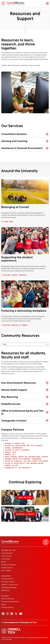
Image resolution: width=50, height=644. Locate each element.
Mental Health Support (14, 390)
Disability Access (11, 404)
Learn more (8, 222)
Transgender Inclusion (14, 421)
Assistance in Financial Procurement (22, 148)
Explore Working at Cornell (16, 325)
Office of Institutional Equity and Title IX (22, 412)
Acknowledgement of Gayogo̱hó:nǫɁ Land (20, 622)
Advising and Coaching (14, 141)
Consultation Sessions (14, 134)
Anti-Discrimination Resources (19, 383)
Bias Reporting (10, 397)
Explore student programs (15, 275)
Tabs (5, 344)
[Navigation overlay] (47, 3)
